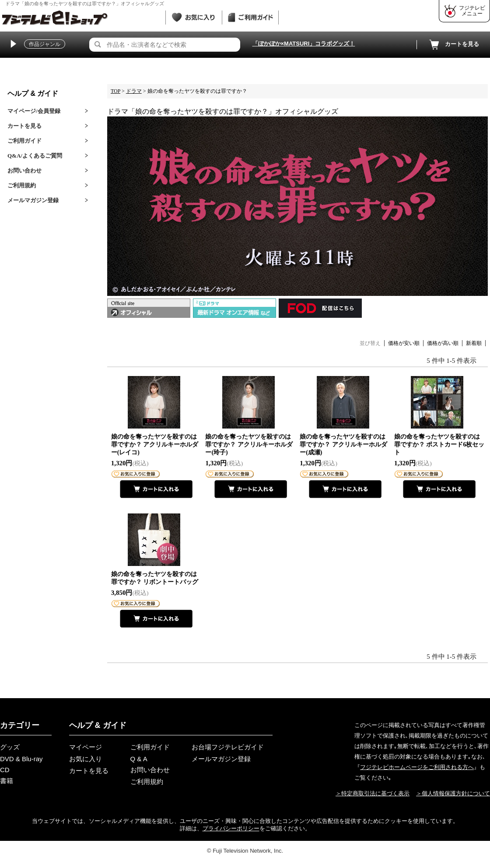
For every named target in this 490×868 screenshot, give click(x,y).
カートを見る (453, 45)
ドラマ (134, 91)
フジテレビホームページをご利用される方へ (417, 767)
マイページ (86, 747)
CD (5, 770)
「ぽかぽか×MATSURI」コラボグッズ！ (304, 44)
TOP (115, 91)
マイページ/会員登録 (34, 111)
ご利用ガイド (24, 141)
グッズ (10, 747)
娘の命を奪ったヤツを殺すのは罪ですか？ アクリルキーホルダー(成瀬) (343, 445)
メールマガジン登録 (33, 200)
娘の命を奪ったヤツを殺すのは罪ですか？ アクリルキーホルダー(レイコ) (155, 445)
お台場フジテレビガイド (228, 747)
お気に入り (86, 759)
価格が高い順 (443, 343)
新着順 (474, 343)
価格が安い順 (404, 343)
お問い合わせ (24, 170)
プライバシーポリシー (231, 828)
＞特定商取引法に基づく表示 (373, 793)
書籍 (7, 781)
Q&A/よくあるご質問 (35, 156)
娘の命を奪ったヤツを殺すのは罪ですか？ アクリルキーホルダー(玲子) (249, 445)
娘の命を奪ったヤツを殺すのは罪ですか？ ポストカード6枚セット (439, 445)
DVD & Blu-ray (21, 759)
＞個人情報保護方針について (453, 793)
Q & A (139, 759)
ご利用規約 (22, 185)
